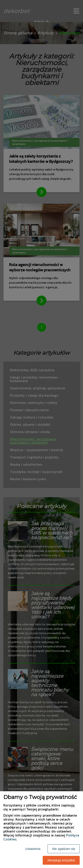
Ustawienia (33, 849)
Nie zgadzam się (64, 849)
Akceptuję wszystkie (61, 860)
